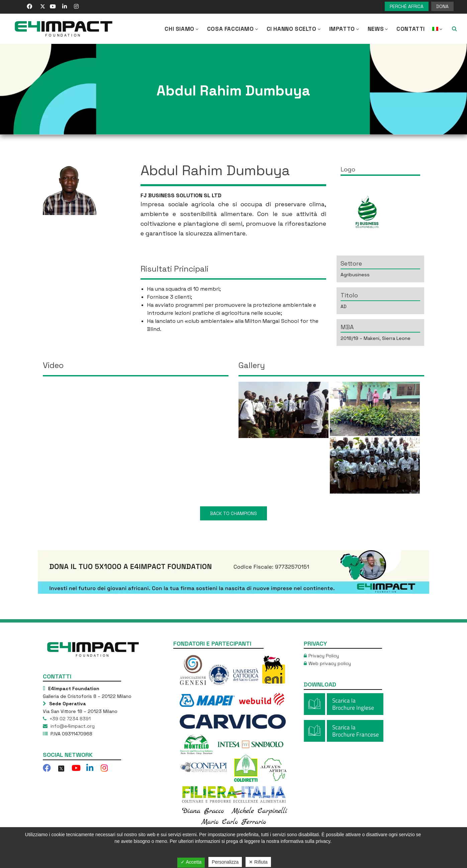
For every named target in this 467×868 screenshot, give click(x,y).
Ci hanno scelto (294, 29)
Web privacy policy (330, 663)
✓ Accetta (191, 862)
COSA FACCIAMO (233, 29)
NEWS (378, 29)
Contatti (411, 29)
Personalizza (225, 862)
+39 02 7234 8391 (69, 719)
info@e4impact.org (72, 726)
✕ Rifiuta (258, 862)
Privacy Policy (324, 656)
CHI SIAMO (182, 29)
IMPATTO (345, 29)
